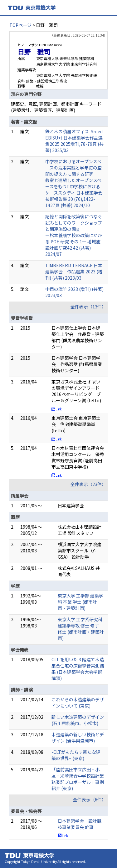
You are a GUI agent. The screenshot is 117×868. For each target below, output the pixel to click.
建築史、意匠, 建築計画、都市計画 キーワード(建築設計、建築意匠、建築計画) (56, 107)
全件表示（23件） (88, 484)
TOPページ (20, 25)
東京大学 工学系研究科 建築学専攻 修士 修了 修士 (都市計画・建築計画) (81, 629)
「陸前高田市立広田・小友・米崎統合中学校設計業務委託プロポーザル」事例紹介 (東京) (78, 779)
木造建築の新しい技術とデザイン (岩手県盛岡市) (78, 738)
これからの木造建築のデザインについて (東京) (78, 703)
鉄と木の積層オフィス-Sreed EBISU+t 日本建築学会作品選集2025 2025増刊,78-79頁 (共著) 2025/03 (74, 141)
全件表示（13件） (88, 307)
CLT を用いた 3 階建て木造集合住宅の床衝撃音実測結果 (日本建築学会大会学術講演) (78, 669)
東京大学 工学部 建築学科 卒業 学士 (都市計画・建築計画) (80, 602)
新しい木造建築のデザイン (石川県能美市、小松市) (78, 720)
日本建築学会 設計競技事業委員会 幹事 (80, 824)
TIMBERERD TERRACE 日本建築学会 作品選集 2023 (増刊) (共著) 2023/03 (74, 272)
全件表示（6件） (90, 799)
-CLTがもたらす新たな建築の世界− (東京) (76, 755)
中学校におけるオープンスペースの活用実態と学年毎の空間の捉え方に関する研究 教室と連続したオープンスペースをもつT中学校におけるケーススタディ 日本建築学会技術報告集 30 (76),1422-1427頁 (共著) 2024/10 (74, 183)
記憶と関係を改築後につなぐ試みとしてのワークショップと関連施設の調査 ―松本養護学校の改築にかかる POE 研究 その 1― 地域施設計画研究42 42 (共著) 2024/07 (74, 235)
